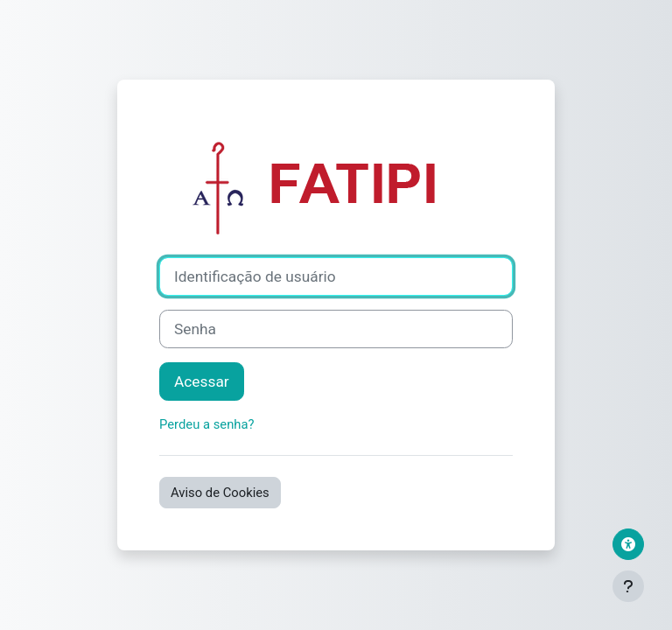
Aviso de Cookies (220, 493)
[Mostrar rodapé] (628, 586)
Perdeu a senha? (207, 424)
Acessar (202, 381)
